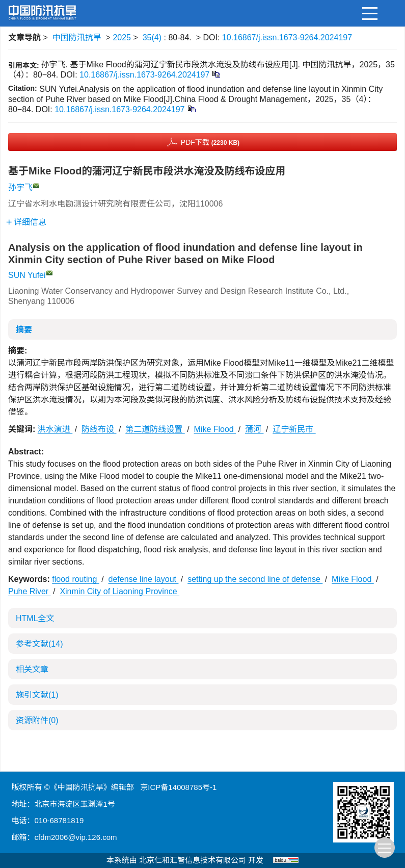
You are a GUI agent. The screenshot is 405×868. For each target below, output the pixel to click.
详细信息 (26, 222)
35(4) (153, 37)
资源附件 (37, 720)
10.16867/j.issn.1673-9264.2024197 (287, 37)
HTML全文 (35, 618)
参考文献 (39, 644)
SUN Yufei (27, 275)
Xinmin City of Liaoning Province (119, 591)
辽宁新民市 (294, 429)
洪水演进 (55, 429)
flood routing (76, 579)
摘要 (24, 330)
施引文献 (37, 695)
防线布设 (99, 429)
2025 (122, 37)
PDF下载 (210, 142)
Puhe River (30, 591)
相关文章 (32, 669)
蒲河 (254, 429)
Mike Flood (215, 429)
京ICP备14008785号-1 (178, 787)
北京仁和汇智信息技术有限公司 (193, 860)
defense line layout (144, 579)
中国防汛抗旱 (77, 37)
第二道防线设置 (155, 429)
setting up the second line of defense (255, 579)
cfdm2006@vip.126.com (76, 837)
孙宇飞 (20, 187)
